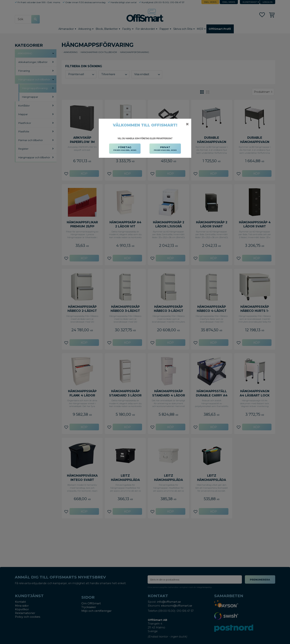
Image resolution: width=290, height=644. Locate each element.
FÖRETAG (125, 149)
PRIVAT (165, 149)
